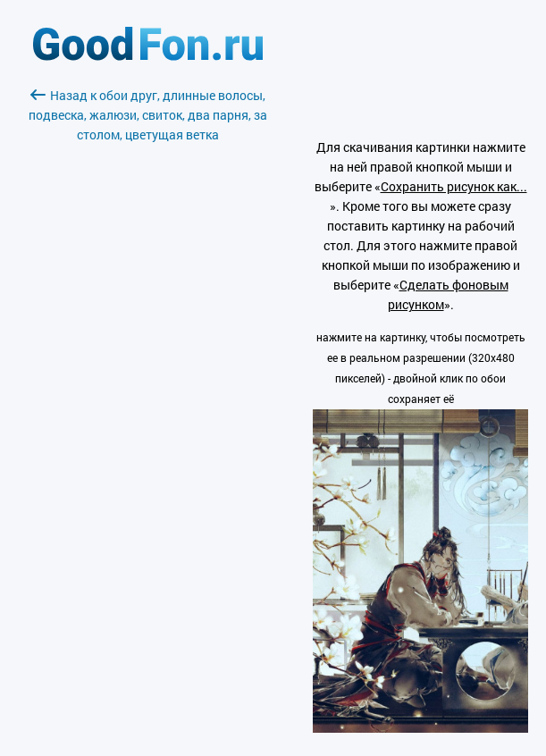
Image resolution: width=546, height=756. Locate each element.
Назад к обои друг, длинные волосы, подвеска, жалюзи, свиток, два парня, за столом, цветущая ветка (148, 115)
